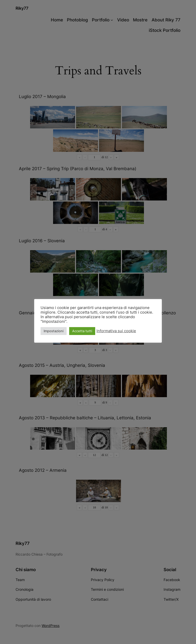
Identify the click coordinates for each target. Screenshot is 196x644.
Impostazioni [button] (54, 331)
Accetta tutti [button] (82, 331)
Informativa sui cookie (116, 331)
